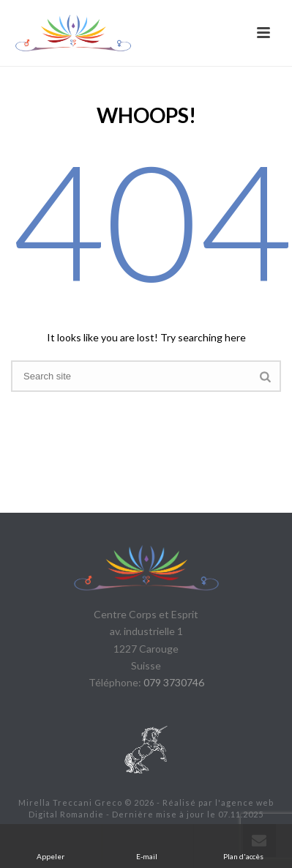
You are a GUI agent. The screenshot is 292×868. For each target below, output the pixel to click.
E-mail (147, 845)
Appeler (50, 845)
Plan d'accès (243, 845)
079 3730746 (174, 682)
